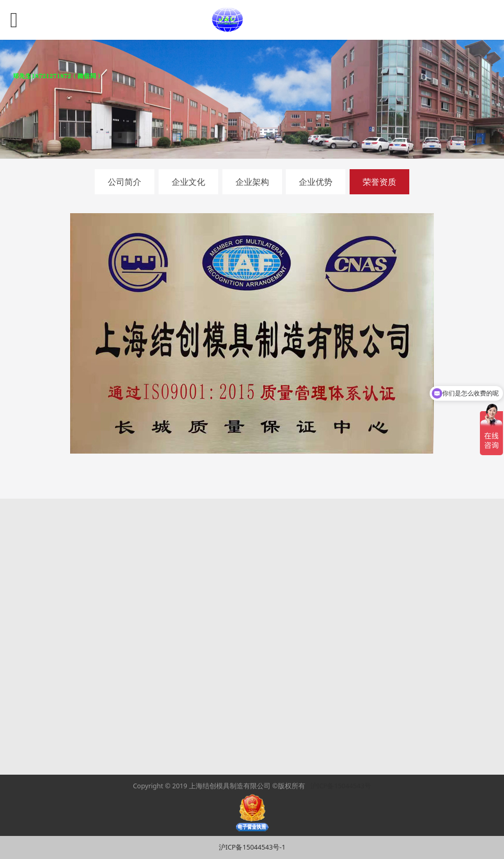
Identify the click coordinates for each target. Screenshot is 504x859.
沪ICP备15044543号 (341, 786)
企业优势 (316, 182)
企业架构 (252, 182)
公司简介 (125, 182)
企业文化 (188, 182)
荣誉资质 (379, 182)
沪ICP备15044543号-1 (252, 847)
